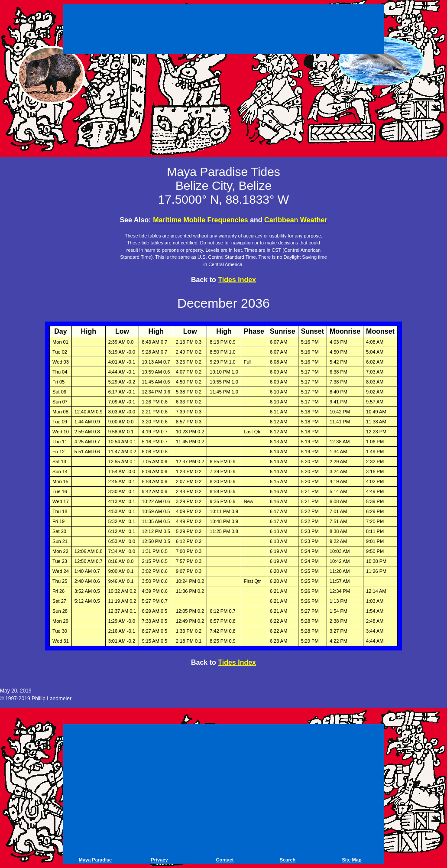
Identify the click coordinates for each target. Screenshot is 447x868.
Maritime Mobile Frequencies (201, 220)
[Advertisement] (223, 30)
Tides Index (237, 280)
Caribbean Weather (296, 220)
